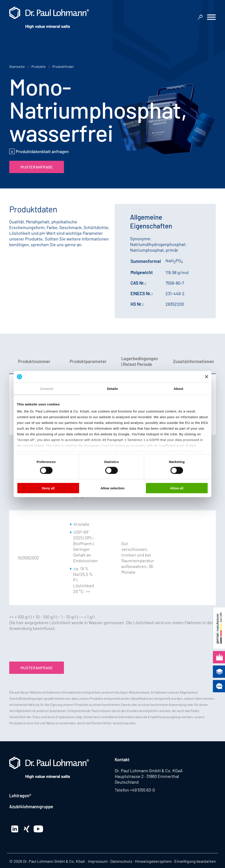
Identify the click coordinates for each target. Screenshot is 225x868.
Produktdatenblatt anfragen (42, 151)
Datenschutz (121, 861)
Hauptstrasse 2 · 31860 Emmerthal (147, 776)
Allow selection (112, 488)
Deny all (48, 488)
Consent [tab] (47, 388)
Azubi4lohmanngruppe (31, 807)
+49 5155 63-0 (142, 790)
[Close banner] (207, 377)
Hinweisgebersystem (153, 861)
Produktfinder (63, 66)
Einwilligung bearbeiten (195, 861)
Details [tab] (112, 388)
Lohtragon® (20, 796)
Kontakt (122, 759)
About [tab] (178, 388)
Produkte (39, 66)
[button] (211, 18)
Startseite (17, 66)
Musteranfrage (37, 167)
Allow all (177, 488)
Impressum (98, 861)
